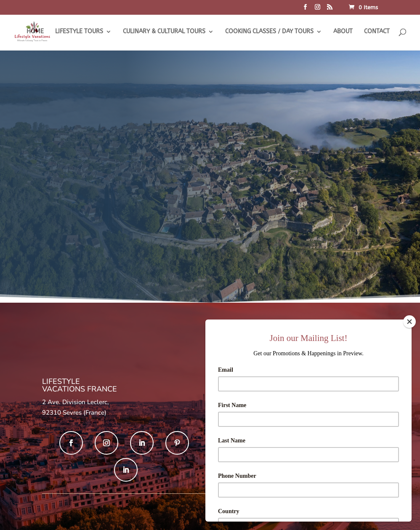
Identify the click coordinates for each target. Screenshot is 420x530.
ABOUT (343, 32)
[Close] (409, 322)
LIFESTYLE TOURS (79, 32)
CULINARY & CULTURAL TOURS (164, 32)
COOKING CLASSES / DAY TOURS (269, 32)
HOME (35, 32)
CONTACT (377, 32)
